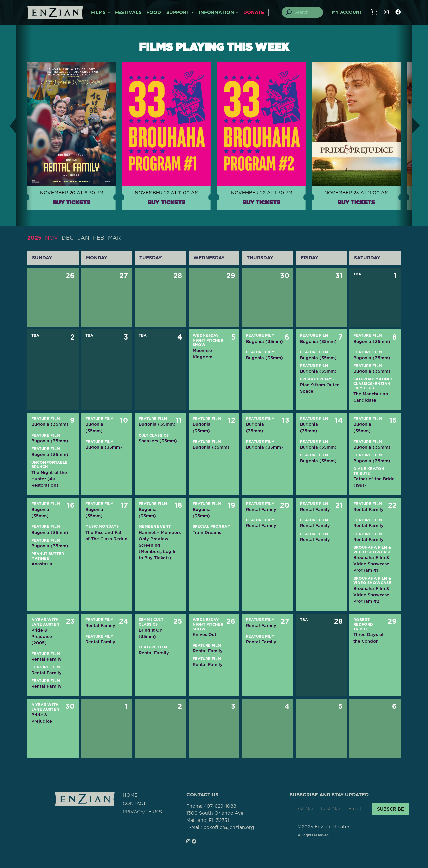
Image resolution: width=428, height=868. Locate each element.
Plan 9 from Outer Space (319, 388)
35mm (144, 620)
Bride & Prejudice (42, 718)
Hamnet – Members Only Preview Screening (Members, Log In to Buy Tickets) (160, 545)
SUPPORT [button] (178, 13)
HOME (130, 795)
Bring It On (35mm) (151, 633)
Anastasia (42, 564)
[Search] (306, 12)
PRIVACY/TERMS (142, 812)
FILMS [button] (98, 13)
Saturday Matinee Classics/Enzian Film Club (373, 384)
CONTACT (134, 804)
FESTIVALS (128, 13)
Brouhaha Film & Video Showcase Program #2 (371, 595)
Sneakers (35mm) (158, 441)
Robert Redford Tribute (363, 624)
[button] (8, 126)
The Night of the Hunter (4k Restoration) (49, 479)
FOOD (154, 13)
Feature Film (260, 336)
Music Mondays (102, 527)
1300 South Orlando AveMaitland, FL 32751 (215, 817)
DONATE (254, 13)
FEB (99, 238)
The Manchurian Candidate (371, 397)
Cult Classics (154, 435)
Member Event (155, 527)
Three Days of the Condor (368, 638)
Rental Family (261, 510)
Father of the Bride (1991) (374, 482)
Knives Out (204, 634)
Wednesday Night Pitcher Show (208, 340)
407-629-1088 (220, 806)
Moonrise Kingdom (202, 354)
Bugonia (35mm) (264, 341)
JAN (83, 238)
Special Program (212, 527)
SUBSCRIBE (390, 809)
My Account (347, 13)
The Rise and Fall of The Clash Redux (106, 536)
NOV (51, 238)
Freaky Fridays (317, 379)
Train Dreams (207, 532)
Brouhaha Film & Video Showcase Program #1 (371, 564)
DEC (68, 238)
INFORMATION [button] (216, 13)
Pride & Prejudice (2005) (42, 636)
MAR (115, 238)
